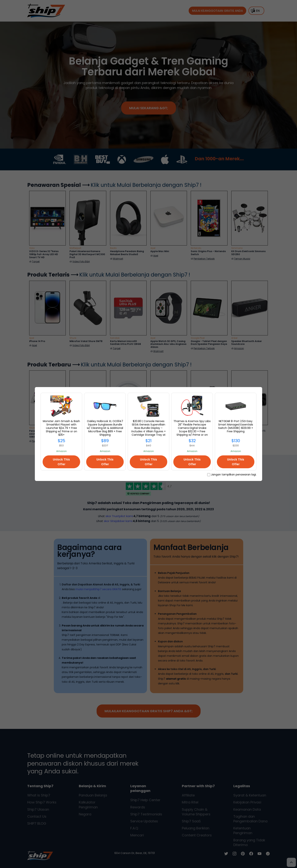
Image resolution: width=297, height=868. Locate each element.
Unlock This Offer (61, 462)
